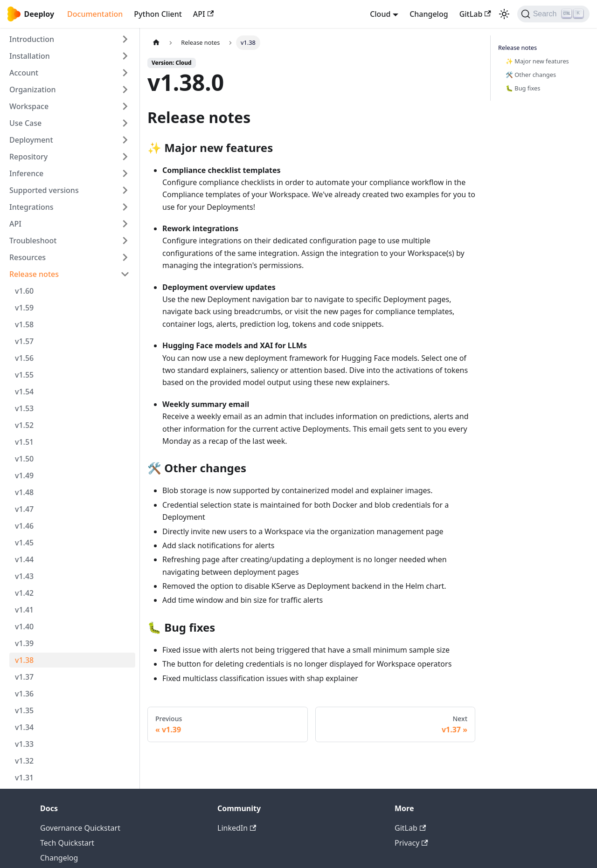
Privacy (411, 843)
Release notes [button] (34, 274)
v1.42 (24, 593)
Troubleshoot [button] (33, 241)
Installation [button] (30, 56)
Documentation (95, 14)
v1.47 (24, 509)
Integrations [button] (31, 207)
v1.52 (24, 425)
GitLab (475, 14)
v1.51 (24, 442)
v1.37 (24, 677)
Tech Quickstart (67, 843)
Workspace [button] (29, 106)
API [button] (15, 224)
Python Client (158, 14)
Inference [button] (26, 173)
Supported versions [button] (44, 190)
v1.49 (24, 475)
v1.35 (24, 710)
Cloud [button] (380, 14)
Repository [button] (28, 157)
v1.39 (24, 643)
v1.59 (24, 308)
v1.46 (24, 526)
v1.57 (24, 341)
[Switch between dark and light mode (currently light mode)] (504, 14)
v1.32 (24, 761)
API (203, 14)
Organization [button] (33, 90)
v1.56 (24, 358)
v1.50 (24, 459)
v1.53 (24, 408)
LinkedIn (237, 828)
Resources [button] (28, 257)
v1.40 (24, 627)
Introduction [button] (32, 39)
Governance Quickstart (80, 828)
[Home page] (156, 43)
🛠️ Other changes (531, 75)
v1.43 (24, 576)
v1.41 (24, 610)
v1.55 (24, 375)
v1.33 (24, 744)
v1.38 (24, 660)
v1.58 (24, 324)
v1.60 (24, 291)
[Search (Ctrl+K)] (553, 14)
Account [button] (24, 73)
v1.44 (24, 559)
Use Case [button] (25, 123)
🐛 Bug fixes (523, 88)
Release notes (517, 48)
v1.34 (24, 727)
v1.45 (24, 543)
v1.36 (24, 694)
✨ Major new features (537, 61)
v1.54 (24, 392)
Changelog (429, 14)
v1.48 (24, 492)
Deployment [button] (31, 140)
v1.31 (24, 778)
